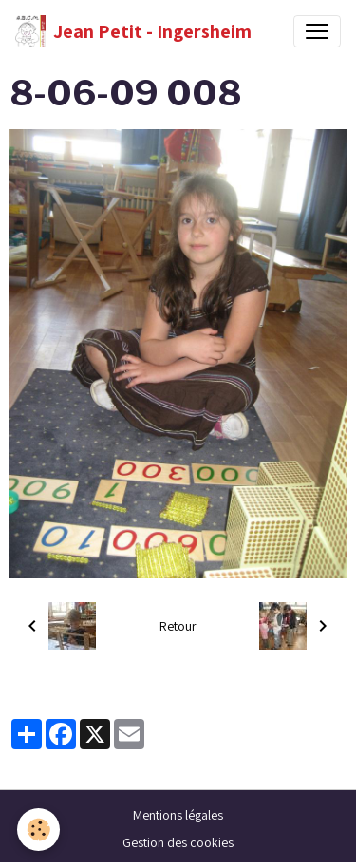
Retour (178, 626)
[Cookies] (38, 830)
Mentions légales (178, 815)
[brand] (133, 31)
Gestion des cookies (178, 842)
